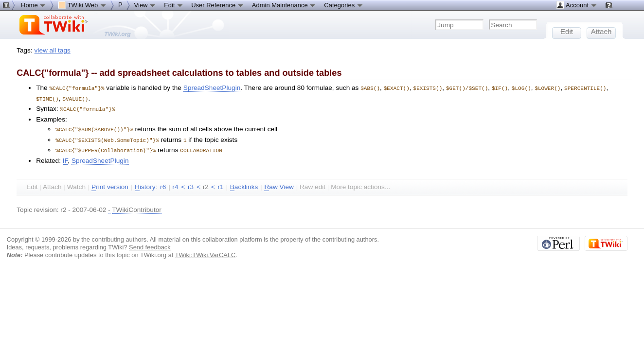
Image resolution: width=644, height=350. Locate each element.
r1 (220, 184)
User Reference (218, 5)
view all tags (53, 50)
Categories (343, 5)
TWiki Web (82, 5)
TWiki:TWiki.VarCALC (205, 252)
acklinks (244, 184)
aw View (279, 184)
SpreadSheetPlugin (212, 88)
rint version (110, 184)
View (145, 5)
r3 (191, 184)
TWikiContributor (137, 207)
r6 (163, 184)
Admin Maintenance (284, 5)
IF (65, 158)
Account (577, 5)
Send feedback (150, 244)
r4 (175, 184)
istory (145, 184)
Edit (174, 5)
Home (34, 5)
